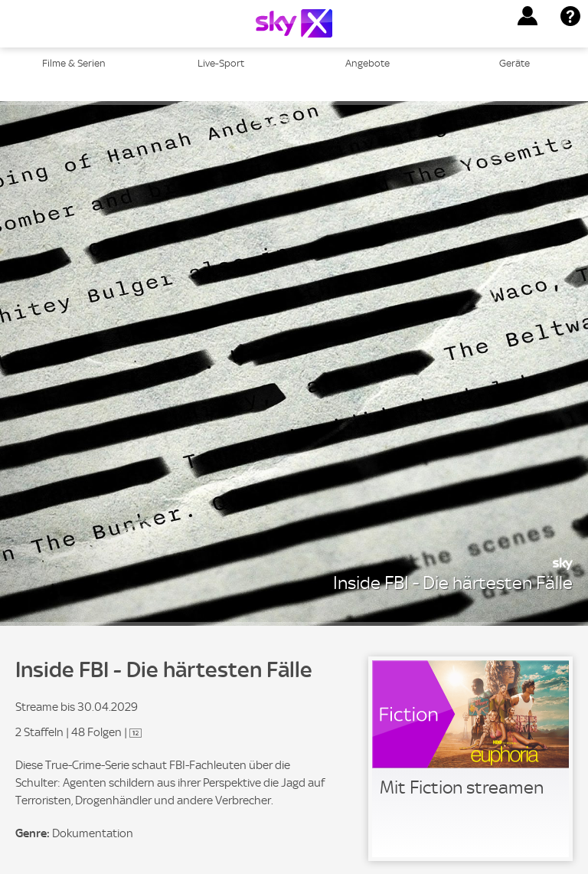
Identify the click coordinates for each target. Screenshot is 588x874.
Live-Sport (221, 63)
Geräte (514, 63)
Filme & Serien (74, 63)
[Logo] (294, 23)
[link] (470, 759)
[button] (528, 16)
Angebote (367, 63)
